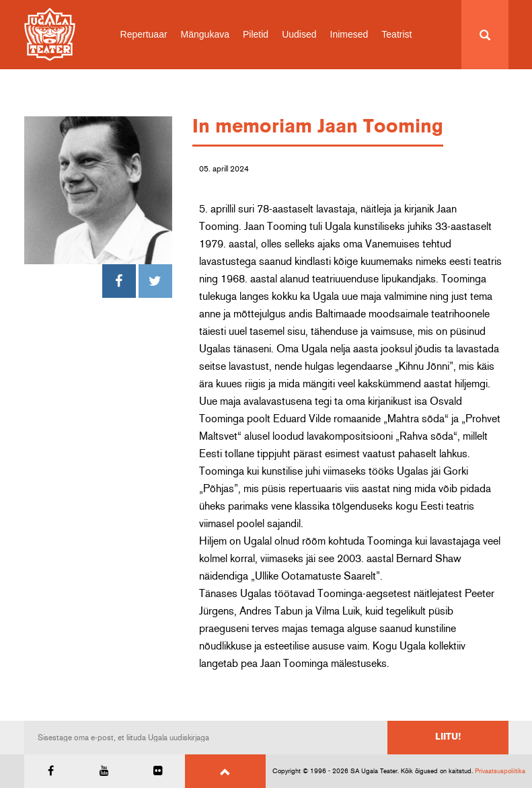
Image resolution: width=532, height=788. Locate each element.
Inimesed (349, 34)
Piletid (256, 34)
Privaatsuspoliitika (500, 771)
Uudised (299, 34)
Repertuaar (144, 34)
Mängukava (205, 34)
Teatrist (396, 34)
